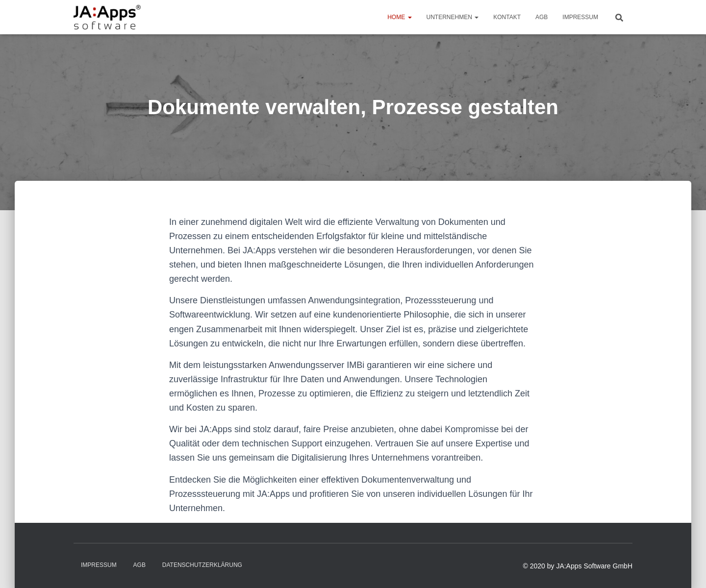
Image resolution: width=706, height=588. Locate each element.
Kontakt (507, 17)
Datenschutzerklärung (202, 565)
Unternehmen (453, 17)
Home (399, 17)
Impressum (580, 17)
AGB (542, 17)
